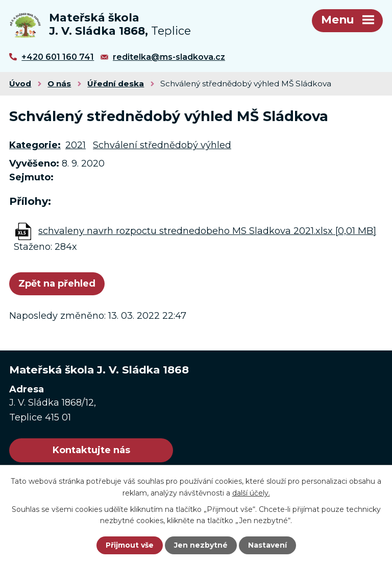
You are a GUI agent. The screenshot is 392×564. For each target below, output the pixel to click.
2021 (76, 145)
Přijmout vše (130, 545)
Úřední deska (116, 84)
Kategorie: (35, 145)
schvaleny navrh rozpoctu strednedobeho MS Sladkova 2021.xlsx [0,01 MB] (207, 231)
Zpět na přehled (57, 284)
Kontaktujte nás (91, 450)
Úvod (20, 84)
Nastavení (267, 545)
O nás (59, 84)
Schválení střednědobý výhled (162, 145)
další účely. (251, 492)
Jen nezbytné (201, 545)
